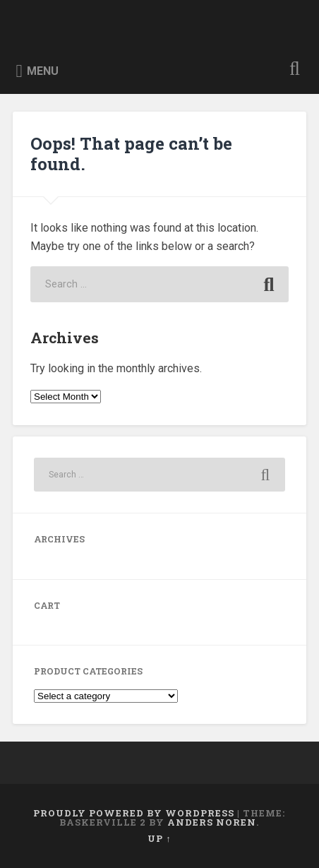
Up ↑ (159, 838)
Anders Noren (212, 822)
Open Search (291, 70)
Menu (43, 71)
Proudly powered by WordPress (134, 813)
